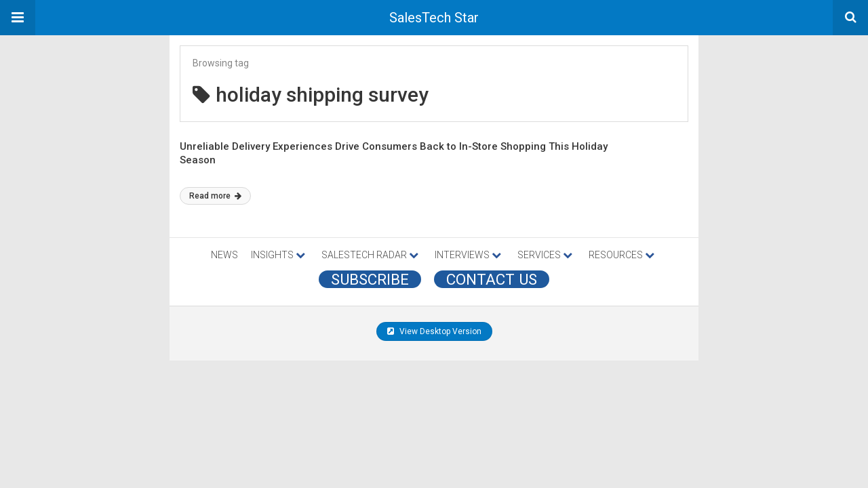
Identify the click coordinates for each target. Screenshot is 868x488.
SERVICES (545, 255)
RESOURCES (622, 255)
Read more (215, 196)
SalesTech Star (434, 18)
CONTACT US (492, 279)
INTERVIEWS (468, 255)
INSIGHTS (278, 255)
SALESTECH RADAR (370, 255)
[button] (18, 18)
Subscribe (370, 279)
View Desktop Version (434, 331)
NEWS (224, 255)
